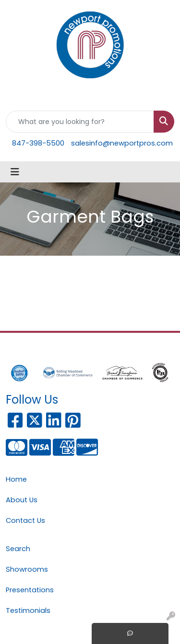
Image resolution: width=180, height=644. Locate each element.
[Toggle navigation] (15, 172)
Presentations (30, 590)
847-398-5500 (38, 143)
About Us (22, 500)
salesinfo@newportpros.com (122, 143)
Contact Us (25, 520)
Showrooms (27, 569)
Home (16, 479)
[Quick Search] (80, 122)
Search (18, 549)
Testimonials (28, 610)
